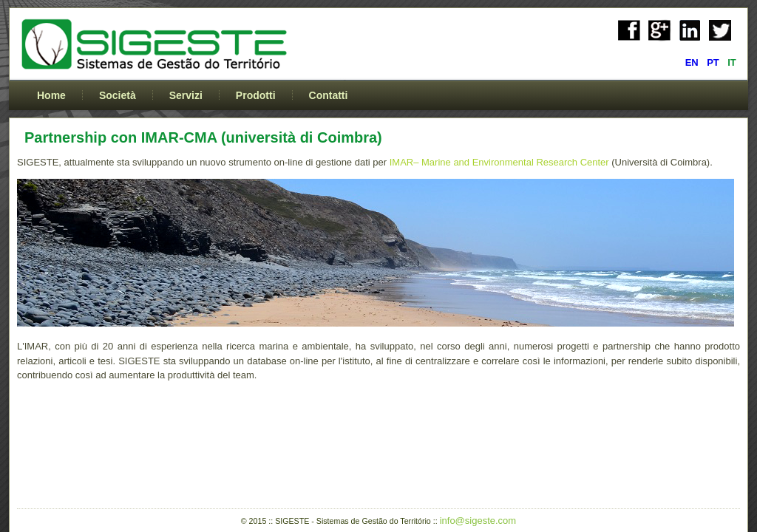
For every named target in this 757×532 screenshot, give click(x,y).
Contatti (329, 95)
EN (693, 62)
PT (714, 62)
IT (732, 62)
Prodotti (256, 95)
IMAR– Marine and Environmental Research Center (498, 162)
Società (118, 95)
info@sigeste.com (478, 521)
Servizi (186, 95)
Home (51, 95)
